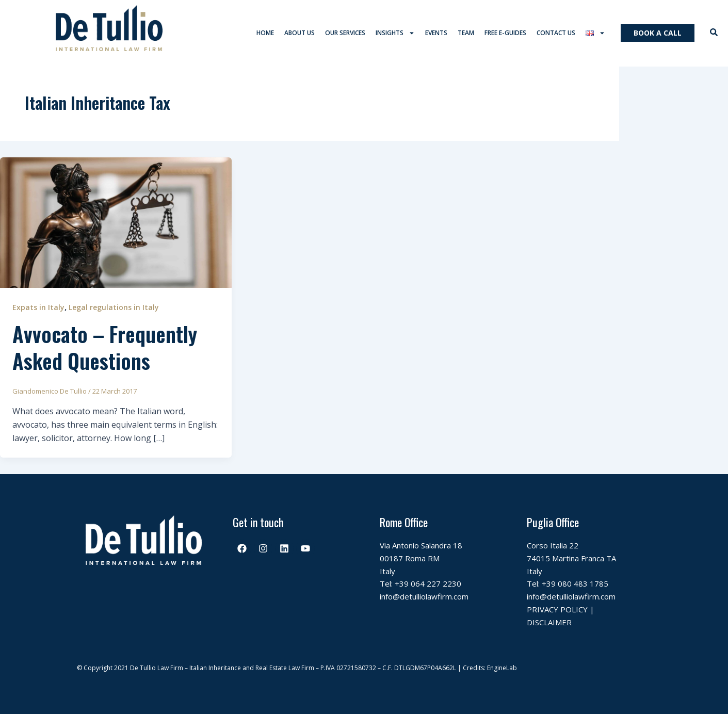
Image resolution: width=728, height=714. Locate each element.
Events (436, 33)
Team (466, 33)
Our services (345, 33)
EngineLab (502, 668)
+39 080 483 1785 (575, 585)
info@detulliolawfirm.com (424, 597)
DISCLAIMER (549, 623)
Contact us (556, 33)
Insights (395, 34)
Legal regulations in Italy (114, 308)
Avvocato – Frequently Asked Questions (105, 348)
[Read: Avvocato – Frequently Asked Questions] (116, 222)
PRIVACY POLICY (557, 610)
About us (300, 33)
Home (265, 33)
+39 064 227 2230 (428, 585)
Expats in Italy (38, 308)
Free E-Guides (505, 33)
